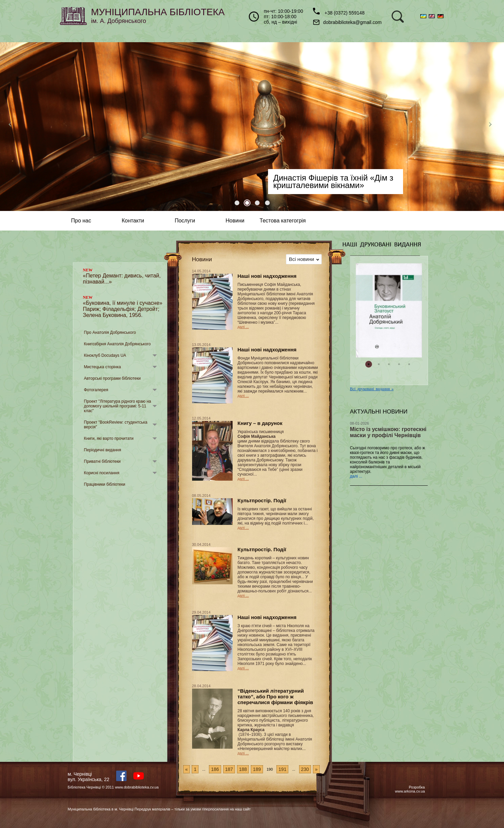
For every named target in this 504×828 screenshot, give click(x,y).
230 (305, 769)
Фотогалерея (96, 390)
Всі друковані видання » (372, 389)
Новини (235, 221)
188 (243, 769)
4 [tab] (267, 203)
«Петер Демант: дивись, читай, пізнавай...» (122, 276)
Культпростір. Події (262, 500)
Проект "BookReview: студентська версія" (116, 425)
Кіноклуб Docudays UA (105, 355)
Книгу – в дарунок (260, 423)
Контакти (133, 221)
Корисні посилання (102, 473)
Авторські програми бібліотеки (112, 378)
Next (492, 127)
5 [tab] (409, 364)
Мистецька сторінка (103, 367)
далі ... (243, 327)
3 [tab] (257, 203)
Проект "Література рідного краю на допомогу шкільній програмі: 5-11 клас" (118, 406)
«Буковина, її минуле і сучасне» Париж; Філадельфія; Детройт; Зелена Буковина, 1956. (123, 306)
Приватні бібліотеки (102, 461)
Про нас (81, 221)
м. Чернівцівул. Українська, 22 (89, 777)
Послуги (185, 221)
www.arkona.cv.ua (410, 791)
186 (215, 769)
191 (282, 769)
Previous (12, 127)
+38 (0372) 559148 (339, 12)
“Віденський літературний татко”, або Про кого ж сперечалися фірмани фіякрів (275, 697)
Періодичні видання (103, 450)
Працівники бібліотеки (105, 484)
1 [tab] (237, 203)
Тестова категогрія (283, 221)
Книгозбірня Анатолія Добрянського (117, 344)
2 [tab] (247, 203)
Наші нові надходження (267, 276)
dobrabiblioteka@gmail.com (347, 22)
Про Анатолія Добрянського (110, 332)
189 (257, 769)
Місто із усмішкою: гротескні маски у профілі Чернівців (388, 432)
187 (229, 769)
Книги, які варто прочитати (109, 438)
